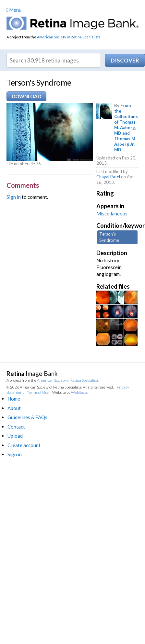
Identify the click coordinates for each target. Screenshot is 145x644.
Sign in (14, 197)
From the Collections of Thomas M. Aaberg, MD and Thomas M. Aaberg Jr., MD (126, 127)
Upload (15, 436)
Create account (24, 445)
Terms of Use (38, 392)
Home (14, 399)
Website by (70, 392)
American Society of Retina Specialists (69, 37)
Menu (14, 10)
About (14, 408)
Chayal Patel (108, 177)
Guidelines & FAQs (27, 417)
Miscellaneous (112, 213)
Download (26, 96)
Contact (16, 427)
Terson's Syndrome (109, 237)
